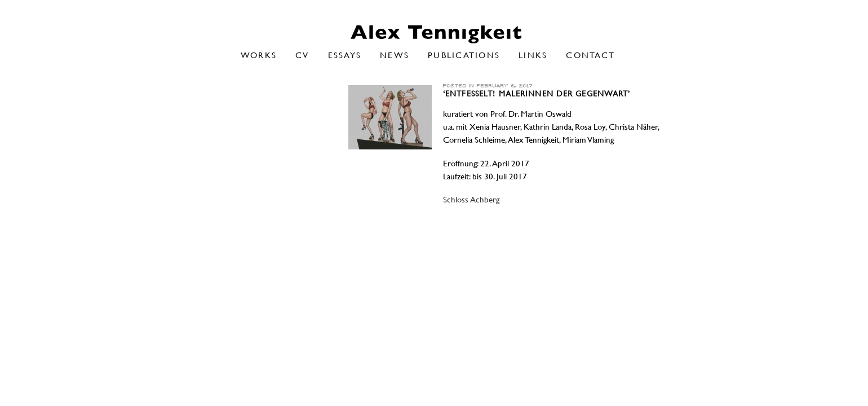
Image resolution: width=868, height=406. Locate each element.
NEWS (395, 55)
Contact (590, 55)
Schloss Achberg (471, 200)
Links (533, 55)
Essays (345, 55)
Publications (464, 55)
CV (302, 55)
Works (259, 55)
